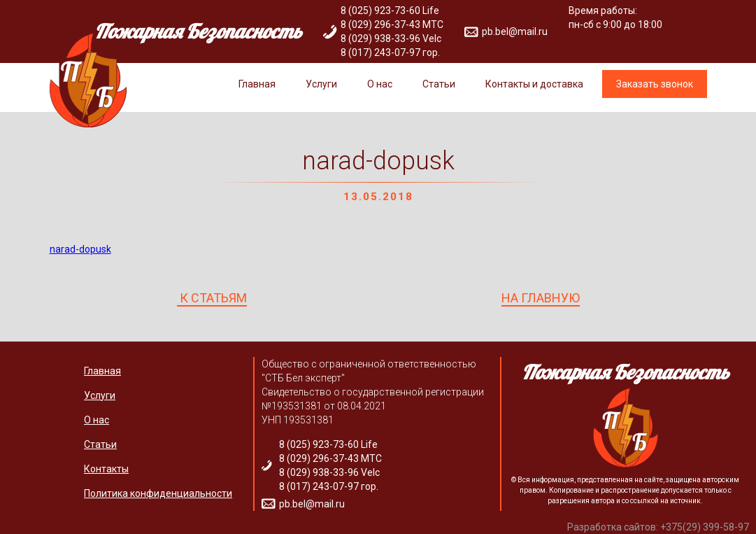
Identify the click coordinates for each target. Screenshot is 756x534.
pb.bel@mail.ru (515, 31)
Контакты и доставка (534, 84)
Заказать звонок (655, 84)
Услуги (321, 84)
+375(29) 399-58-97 (705, 527)
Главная (257, 84)
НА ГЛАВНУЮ (541, 298)
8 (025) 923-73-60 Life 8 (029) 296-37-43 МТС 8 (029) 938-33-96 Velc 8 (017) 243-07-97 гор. (392, 31)
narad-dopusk (80, 249)
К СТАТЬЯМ (212, 298)
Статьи (439, 84)
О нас (380, 84)
